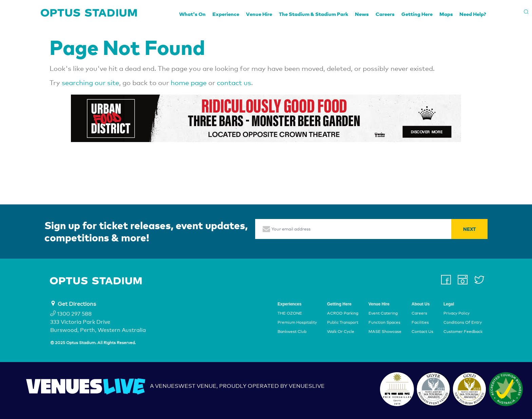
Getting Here (417, 14)
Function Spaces (384, 322)
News (362, 14)
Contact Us (422, 332)
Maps (446, 14)
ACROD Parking (343, 313)
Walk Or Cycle (341, 332)
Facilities (420, 322)
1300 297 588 (71, 314)
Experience (226, 14)
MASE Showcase (385, 332)
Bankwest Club (292, 332)
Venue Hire (259, 14)
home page (189, 83)
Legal (449, 304)
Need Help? (473, 14)
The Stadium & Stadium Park (313, 14)
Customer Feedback (463, 332)
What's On (192, 14)
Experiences (290, 304)
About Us (421, 304)
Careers (385, 14)
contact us (234, 83)
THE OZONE (290, 313)
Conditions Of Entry (463, 322)
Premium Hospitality (297, 322)
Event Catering (383, 313)
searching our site (90, 83)
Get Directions (77, 304)
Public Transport (343, 322)
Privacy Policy (457, 313)
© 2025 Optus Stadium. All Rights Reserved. (93, 343)
